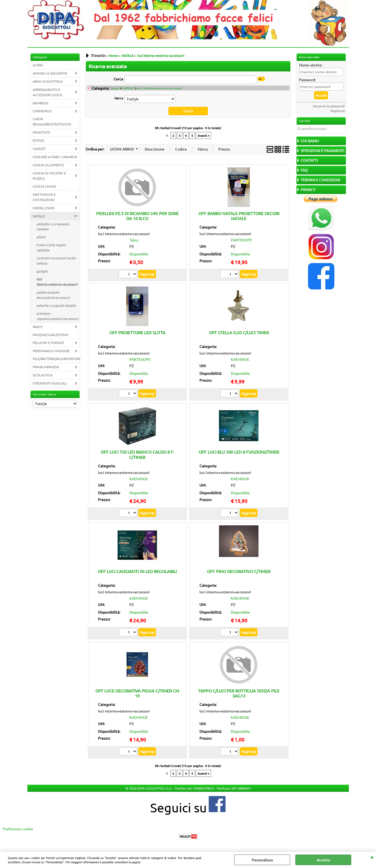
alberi (41, 237)
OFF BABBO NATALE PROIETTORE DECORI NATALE (239, 215)
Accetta (323, 860)
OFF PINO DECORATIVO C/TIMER (239, 571)
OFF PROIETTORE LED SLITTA (137, 332)
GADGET (39, 149)
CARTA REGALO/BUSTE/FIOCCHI (52, 121)
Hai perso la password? (329, 106)
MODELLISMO (44, 208)
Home (115, 88)
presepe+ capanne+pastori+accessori (58, 316)
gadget (42, 271)
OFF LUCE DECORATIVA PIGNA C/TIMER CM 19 (137, 693)
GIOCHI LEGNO (44, 186)
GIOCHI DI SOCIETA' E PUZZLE (49, 176)
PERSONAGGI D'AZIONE (51, 351)
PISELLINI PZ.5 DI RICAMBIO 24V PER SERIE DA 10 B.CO (137, 215)
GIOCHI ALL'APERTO (48, 165)
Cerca (118, 79)
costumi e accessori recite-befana (57, 261)
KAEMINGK (240, 359)
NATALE (39, 216)
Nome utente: (311, 65)
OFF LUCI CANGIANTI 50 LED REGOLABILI (137, 571)
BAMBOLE (41, 103)
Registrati (338, 111)
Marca (119, 98)
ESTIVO (38, 140)
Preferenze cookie (18, 829)
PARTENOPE (241, 240)
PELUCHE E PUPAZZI (48, 343)
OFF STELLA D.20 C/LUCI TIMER (239, 332)
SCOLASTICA (43, 375)
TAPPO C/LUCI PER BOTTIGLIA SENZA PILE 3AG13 (239, 693)
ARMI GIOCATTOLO (48, 81)
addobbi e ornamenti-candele (53, 227)
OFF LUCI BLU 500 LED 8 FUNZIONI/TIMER (239, 452)
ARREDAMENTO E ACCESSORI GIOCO (47, 92)
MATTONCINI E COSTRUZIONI (44, 197)
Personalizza (262, 860)
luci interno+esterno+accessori (57, 282)
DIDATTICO (41, 132)
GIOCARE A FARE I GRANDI (53, 157)
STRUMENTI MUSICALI (50, 383)
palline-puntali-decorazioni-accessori (53, 295)
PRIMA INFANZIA (46, 367)
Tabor (134, 240)
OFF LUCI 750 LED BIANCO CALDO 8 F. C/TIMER (137, 454)
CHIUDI (372, 857)
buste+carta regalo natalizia (51, 247)
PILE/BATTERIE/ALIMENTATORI (56, 359)
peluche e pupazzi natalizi (56, 305)
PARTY (38, 327)
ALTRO (38, 65)
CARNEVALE (42, 111)
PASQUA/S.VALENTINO (50, 335)
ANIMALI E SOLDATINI (50, 73)
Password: (307, 80)
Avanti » (203, 135)
